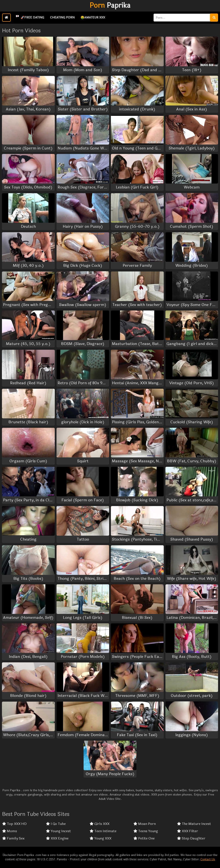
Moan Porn (145, 824)
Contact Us (208, 859)
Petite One (144, 838)
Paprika (110, 6)
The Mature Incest (194, 824)
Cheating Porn (62, 17)
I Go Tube (56, 824)
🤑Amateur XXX (93, 17)
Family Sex (13, 838)
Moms (10, 831)
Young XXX (100, 838)
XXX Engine (57, 838)
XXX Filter (188, 831)
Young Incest (58, 831)
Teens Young (146, 831)
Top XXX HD (14, 824)
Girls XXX (99, 824)
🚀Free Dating (29, 17)
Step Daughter (191, 838)
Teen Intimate (103, 831)
